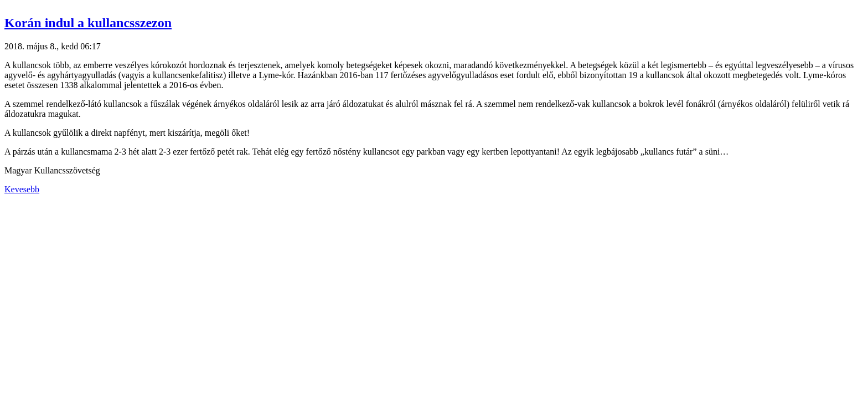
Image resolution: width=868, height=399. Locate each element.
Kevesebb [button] (22, 189)
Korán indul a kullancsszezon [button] (88, 23)
